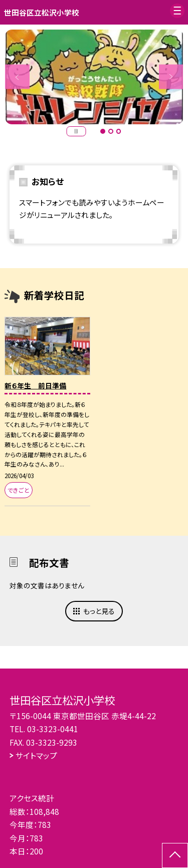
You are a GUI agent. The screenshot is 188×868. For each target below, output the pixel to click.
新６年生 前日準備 (35, 385)
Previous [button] (17, 77)
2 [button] (111, 131)
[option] (94, 77)
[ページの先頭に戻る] (175, 855)
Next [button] (171, 77)
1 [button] (103, 131)
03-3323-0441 (53, 729)
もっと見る (99, 611)
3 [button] (119, 131)
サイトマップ (36, 755)
